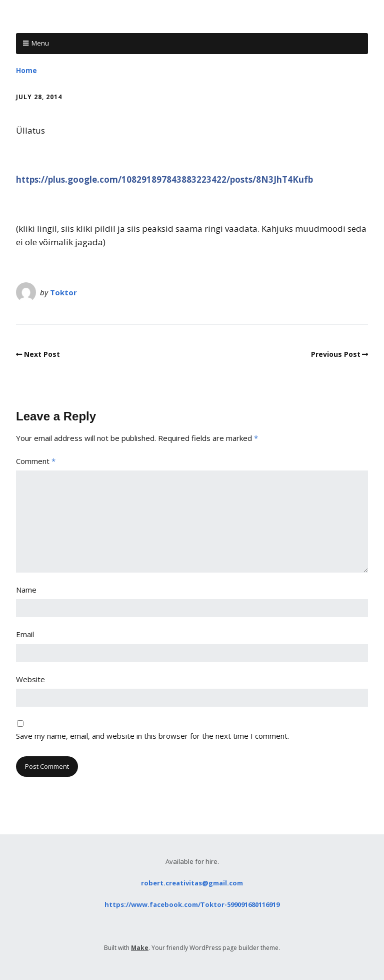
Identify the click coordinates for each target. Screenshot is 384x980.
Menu (40, 43)
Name (26, 590)
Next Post (42, 354)
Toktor (63, 292)
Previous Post (336, 354)
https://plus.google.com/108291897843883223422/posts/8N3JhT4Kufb (164, 179)
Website (30, 679)
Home (26, 70)
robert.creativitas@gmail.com (192, 883)
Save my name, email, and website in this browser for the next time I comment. (152, 736)
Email (25, 634)
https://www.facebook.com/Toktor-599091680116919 (192, 904)
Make (140, 948)
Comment (36, 461)
